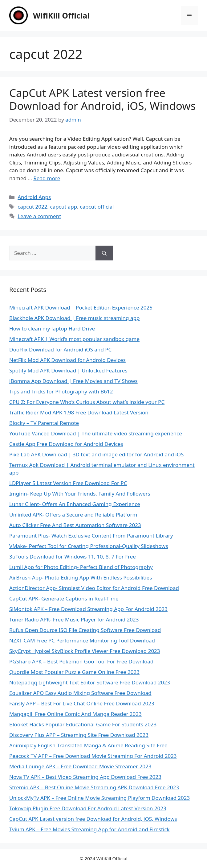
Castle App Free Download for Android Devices (66, 444)
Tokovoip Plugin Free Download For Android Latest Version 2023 (88, 808)
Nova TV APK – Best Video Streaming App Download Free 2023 (85, 777)
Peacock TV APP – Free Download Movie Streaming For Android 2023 (93, 756)
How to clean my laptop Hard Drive (52, 328)
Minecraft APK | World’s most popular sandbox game (74, 339)
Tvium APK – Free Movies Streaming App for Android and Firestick (89, 829)
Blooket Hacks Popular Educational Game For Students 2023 (83, 724)
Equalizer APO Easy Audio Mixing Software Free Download (80, 693)
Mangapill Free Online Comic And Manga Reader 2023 (75, 714)
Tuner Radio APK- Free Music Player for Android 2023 (74, 619)
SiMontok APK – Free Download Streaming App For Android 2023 (88, 609)
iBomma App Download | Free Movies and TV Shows (73, 381)
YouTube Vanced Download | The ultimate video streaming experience (96, 433)
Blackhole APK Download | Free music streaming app (74, 318)
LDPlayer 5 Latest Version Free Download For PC (68, 483)
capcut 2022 (32, 207)
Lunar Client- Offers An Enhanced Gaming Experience (75, 504)
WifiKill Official (61, 15)
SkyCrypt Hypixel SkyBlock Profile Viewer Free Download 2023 (85, 651)
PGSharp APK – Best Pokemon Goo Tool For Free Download (81, 661)
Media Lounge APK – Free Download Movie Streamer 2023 (80, 766)
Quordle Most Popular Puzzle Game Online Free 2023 (74, 672)
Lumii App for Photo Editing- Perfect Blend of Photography (81, 567)
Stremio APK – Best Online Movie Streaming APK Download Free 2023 (94, 787)
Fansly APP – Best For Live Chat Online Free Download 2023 (82, 703)
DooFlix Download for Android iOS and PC (60, 349)
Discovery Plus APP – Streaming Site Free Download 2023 (79, 735)
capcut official (97, 207)
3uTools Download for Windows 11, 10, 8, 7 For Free (73, 557)
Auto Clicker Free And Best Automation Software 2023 (75, 525)
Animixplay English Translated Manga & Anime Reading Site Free (88, 745)
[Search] (104, 253)
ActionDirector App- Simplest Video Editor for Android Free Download (94, 588)
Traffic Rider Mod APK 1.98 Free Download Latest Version (79, 412)
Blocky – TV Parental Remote (44, 423)
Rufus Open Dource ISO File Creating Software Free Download (85, 630)
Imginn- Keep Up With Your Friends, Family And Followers (80, 494)
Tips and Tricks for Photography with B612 (61, 391)
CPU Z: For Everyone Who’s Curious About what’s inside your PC (87, 402)
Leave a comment (39, 216)
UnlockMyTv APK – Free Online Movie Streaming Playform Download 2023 (99, 798)
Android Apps (34, 197)
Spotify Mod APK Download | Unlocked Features (68, 370)
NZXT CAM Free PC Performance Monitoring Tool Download (82, 640)
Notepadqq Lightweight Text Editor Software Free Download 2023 (90, 682)
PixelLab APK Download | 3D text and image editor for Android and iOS (96, 454)
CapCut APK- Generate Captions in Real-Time (64, 598)
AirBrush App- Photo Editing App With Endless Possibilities (81, 577)
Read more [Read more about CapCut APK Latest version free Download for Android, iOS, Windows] (47, 178)
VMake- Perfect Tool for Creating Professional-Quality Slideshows (89, 546)
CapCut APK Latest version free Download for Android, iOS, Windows (102, 99)
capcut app (63, 207)
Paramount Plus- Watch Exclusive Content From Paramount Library (91, 536)
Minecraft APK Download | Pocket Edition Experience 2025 (81, 307)
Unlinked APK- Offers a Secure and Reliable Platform (73, 515)
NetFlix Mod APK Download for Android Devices (67, 360)
